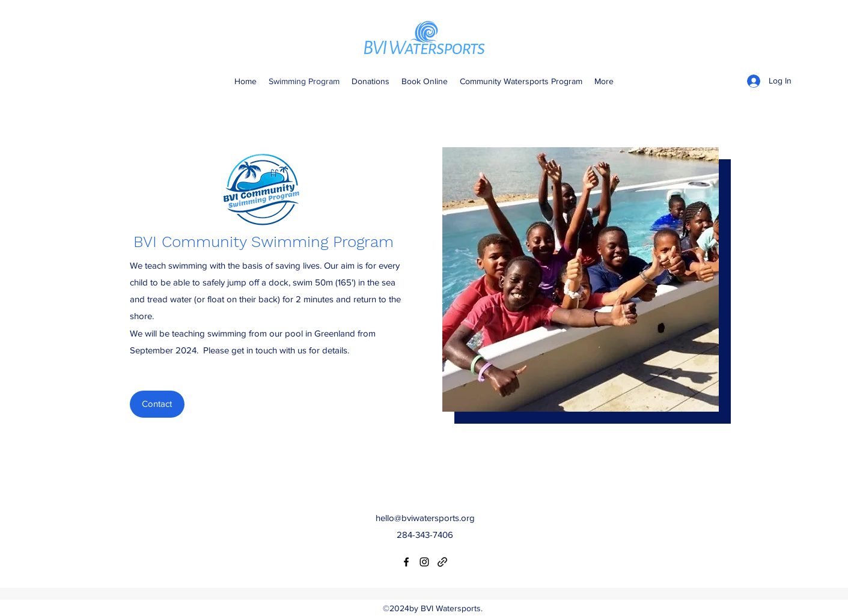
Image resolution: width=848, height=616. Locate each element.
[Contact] (157, 404)
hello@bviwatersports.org (425, 518)
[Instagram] (424, 562)
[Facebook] (406, 562)
